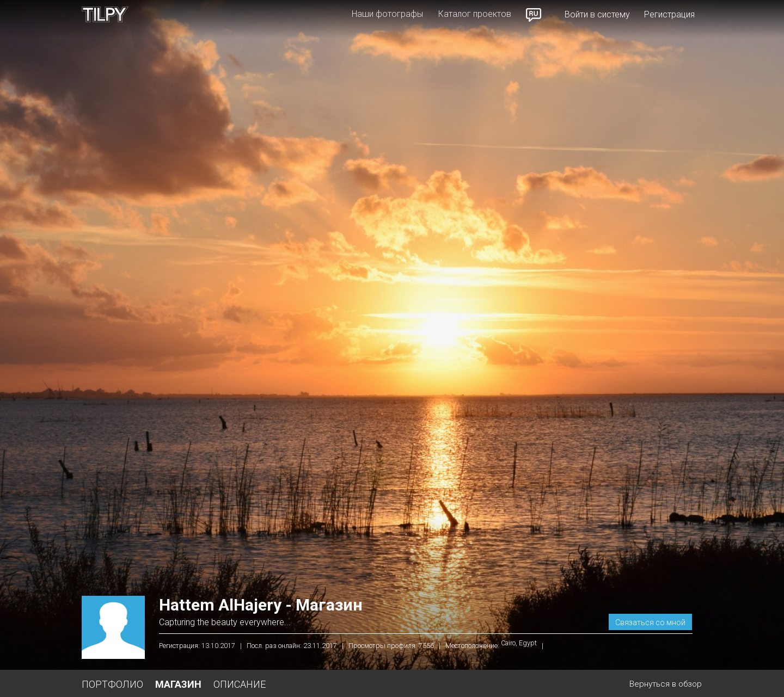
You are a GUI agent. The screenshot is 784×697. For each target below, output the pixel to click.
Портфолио (112, 684)
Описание (240, 684)
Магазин (178, 684)
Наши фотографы (387, 14)
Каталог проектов (475, 14)
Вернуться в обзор (666, 684)
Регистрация (669, 14)
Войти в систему (597, 14)
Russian (534, 15)
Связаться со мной (650, 622)
